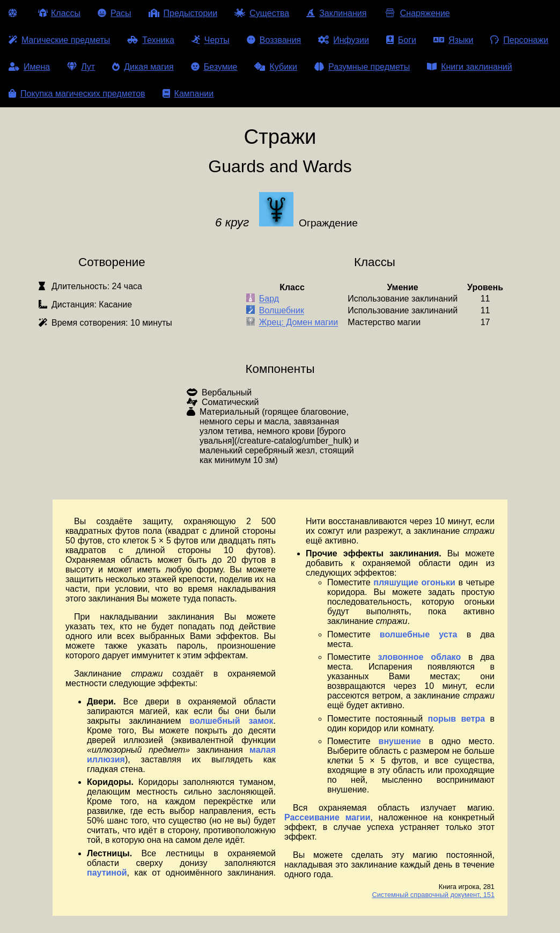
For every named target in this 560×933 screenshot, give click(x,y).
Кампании (188, 94)
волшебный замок (231, 721)
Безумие (214, 67)
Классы (59, 13)
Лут (81, 67)
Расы (115, 13)
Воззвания (274, 40)
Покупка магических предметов (77, 94)
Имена (29, 67)
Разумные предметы (362, 67)
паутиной (107, 873)
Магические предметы (59, 40)
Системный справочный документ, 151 (433, 895)
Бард (269, 299)
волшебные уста (419, 634)
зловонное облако (420, 657)
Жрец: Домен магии (299, 323)
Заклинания (336, 13)
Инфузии (344, 40)
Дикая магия (143, 67)
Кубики (276, 67)
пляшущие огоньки (414, 582)
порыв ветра (456, 719)
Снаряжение (417, 13)
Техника (150, 40)
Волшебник (282, 311)
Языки (453, 40)
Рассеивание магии (327, 817)
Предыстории (183, 13)
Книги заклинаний (469, 67)
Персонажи (519, 40)
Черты (211, 40)
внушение (400, 741)
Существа (262, 13)
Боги (401, 40)
